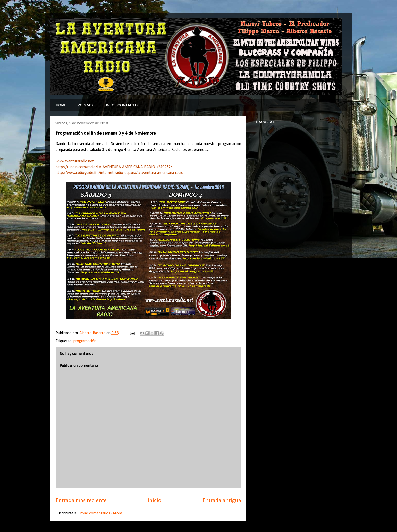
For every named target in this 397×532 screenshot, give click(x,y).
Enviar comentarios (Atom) (101, 513)
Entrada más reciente (81, 501)
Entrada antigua (222, 501)
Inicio (154, 501)
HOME (61, 105)
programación (85, 341)
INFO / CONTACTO (122, 105)
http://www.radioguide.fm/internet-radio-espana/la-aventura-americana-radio (120, 173)
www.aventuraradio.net (75, 161)
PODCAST (86, 105)
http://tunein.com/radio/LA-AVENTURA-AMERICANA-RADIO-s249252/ (114, 167)
